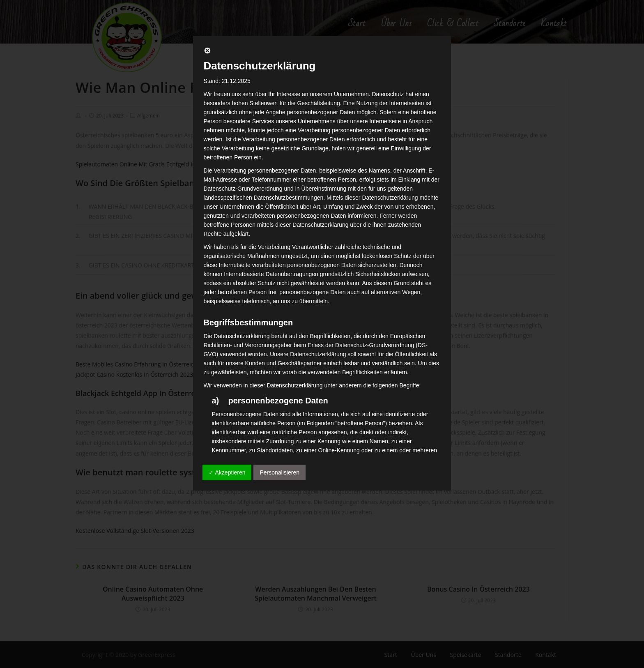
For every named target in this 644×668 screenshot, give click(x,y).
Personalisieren (279, 472)
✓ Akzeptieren (227, 472)
